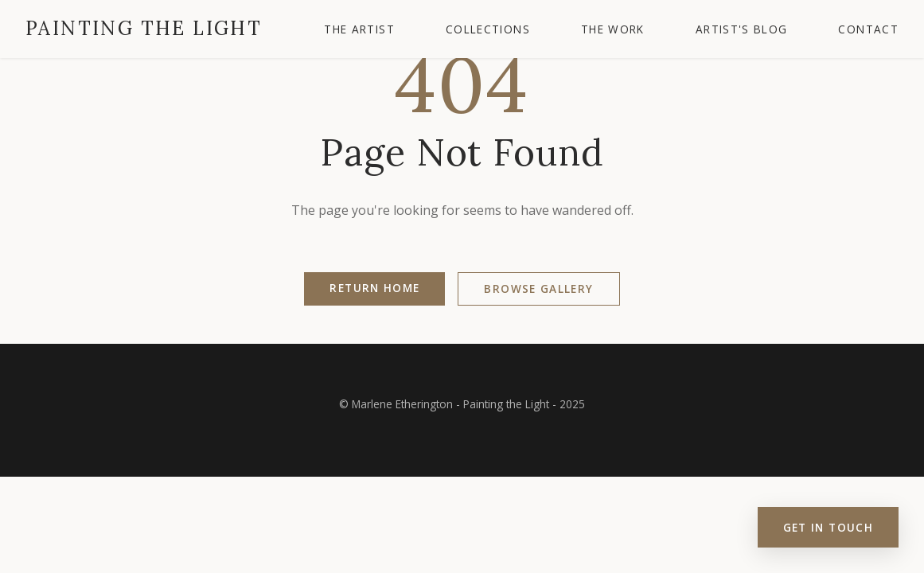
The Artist (359, 29)
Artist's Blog (742, 29)
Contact (868, 29)
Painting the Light (144, 28)
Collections (488, 29)
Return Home (374, 288)
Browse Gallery (538, 288)
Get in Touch (828, 527)
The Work (613, 29)
